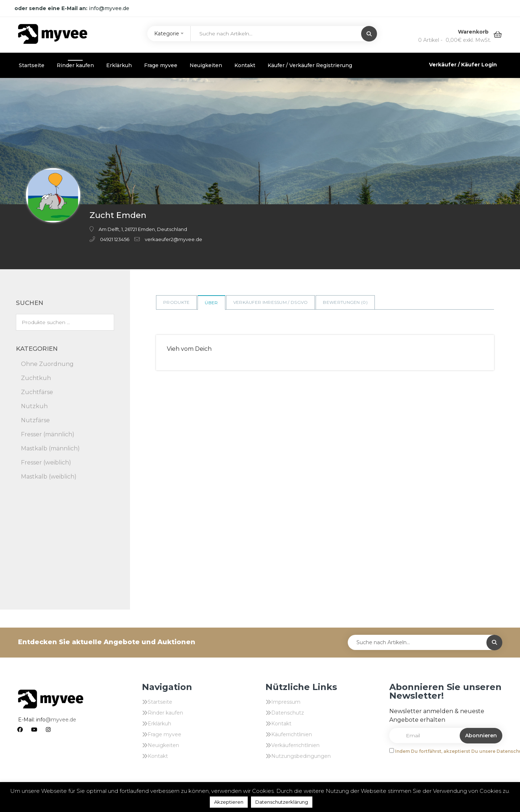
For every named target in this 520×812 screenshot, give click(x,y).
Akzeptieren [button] (229, 802)
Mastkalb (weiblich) (49, 477)
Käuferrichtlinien (292, 734)
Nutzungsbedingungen (301, 756)
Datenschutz (288, 713)
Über (211, 303)
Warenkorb (474, 32)
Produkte (176, 302)
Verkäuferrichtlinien (295, 745)
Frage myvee (161, 65)
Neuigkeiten (206, 65)
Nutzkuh (34, 406)
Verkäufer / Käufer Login (463, 65)
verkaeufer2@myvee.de (174, 239)
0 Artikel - (455, 40)
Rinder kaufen (75, 65)
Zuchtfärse (37, 392)
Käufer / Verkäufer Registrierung (310, 65)
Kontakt (245, 65)
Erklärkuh (119, 65)
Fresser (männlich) (48, 434)
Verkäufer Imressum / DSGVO (271, 302)
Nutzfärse (35, 420)
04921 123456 (115, 239)
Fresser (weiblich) (46, 462)
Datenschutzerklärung (282, 802)
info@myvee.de (109, 8)
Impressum (286, 702)
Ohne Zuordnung (47, 364)
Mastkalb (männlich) (50, 448)
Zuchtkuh (36, 378)
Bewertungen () (345, 302)
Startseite (32, 65)
